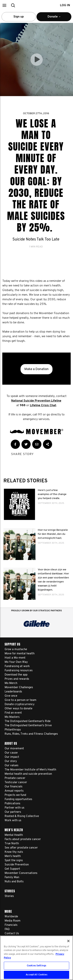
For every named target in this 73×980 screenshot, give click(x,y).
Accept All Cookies (36, 975)
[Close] (68, 941)
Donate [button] (54, 18)
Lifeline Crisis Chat (43, 405)
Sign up (19, 17)
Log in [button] (65, 5)
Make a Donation (36, 369)
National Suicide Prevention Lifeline (36, 401)
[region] (36, 958)
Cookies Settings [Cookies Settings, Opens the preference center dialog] (36, 966)
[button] (4, 5)
